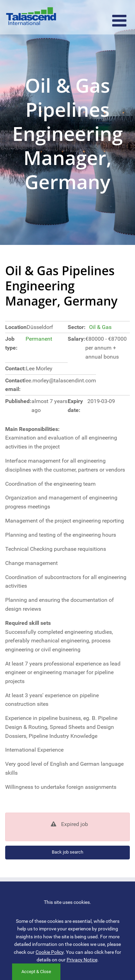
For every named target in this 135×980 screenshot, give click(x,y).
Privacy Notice (82, 960)
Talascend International (31, 17)
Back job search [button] (67, 852)
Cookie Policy (50, 952)
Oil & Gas (100, 327)
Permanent (39, 339)
